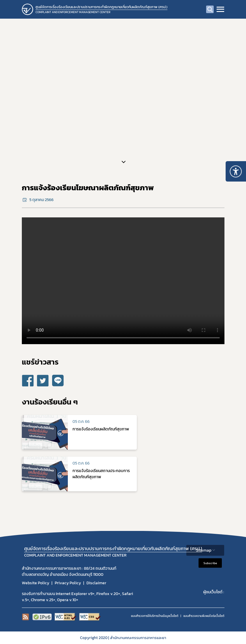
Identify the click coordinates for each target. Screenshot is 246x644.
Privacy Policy (68, 583)
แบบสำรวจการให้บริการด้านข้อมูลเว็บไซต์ (155, 616)
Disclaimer (96, 583)
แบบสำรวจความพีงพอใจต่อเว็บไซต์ (204, 616)
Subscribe (210, 563)
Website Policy (36, 583)
